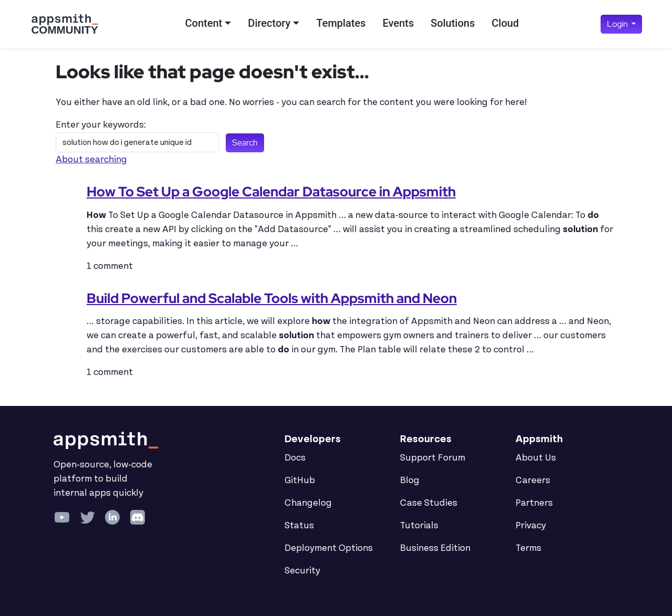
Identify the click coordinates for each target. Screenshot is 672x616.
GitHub (300, 481)
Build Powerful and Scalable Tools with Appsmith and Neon (272, 298)
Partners (534, 503)
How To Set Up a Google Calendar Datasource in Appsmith (271, 192)
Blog (410, 481)
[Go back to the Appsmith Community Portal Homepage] (65, 24)
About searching (91, 160)
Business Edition (435, 548)
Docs (295, 458)
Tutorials (419, 526)
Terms (528, 548)
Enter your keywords (100, 125)
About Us (536, 458)
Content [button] (204, 23)
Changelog (308, 503)
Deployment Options (329, 548)
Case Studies (429, 503)
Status (299, 526)
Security (302, 571)
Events (398, 23)
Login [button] (618, 24)
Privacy (531, 526)
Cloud (505, 23)
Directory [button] (269, 23)
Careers (533, 481)
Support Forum (433, 458)
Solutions (453, 23)
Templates (341, 23)
